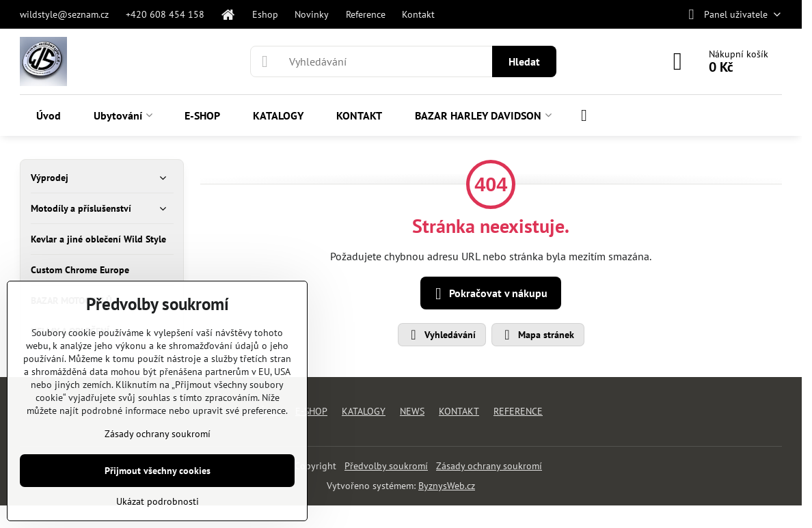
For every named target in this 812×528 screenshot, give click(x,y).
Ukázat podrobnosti (158, 501)
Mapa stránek (537, 335)
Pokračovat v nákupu (489, 294)
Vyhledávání (441, 335)
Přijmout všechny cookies (158, 471)
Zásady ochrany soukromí (489, 466)
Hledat (524, 61)
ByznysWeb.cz (447, 486)
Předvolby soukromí (386, 466)
